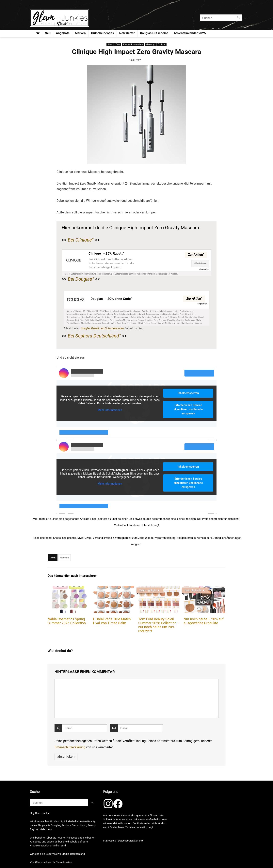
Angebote (63, 33)
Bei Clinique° (81, 240)
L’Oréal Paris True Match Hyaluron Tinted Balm (112, 621)
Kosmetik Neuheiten (133, 44)
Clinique (161, 44)
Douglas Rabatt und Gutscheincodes (103, 328)
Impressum (110, 841)
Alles (110, 44)
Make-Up (150, 44)
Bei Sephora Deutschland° (94, 336)
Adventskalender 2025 (190, 33)
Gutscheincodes (103, 33)
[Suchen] (239, 18)
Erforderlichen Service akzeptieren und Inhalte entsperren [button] (188, 409)
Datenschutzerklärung (70, 747)
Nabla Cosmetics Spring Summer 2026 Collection (67, 621)
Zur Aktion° (196, 255)
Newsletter (127, 33)
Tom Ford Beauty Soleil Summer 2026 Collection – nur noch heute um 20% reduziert (159, 625)
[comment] (136, 698)
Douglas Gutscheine (154, 33)
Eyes (118, 44)
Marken (80, 33)
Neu (48, 33)
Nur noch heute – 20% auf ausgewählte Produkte (204, 621)
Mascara (64, 558)
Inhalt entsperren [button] (188, 393)
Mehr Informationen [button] (110, 410)
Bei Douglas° (81, 279)
